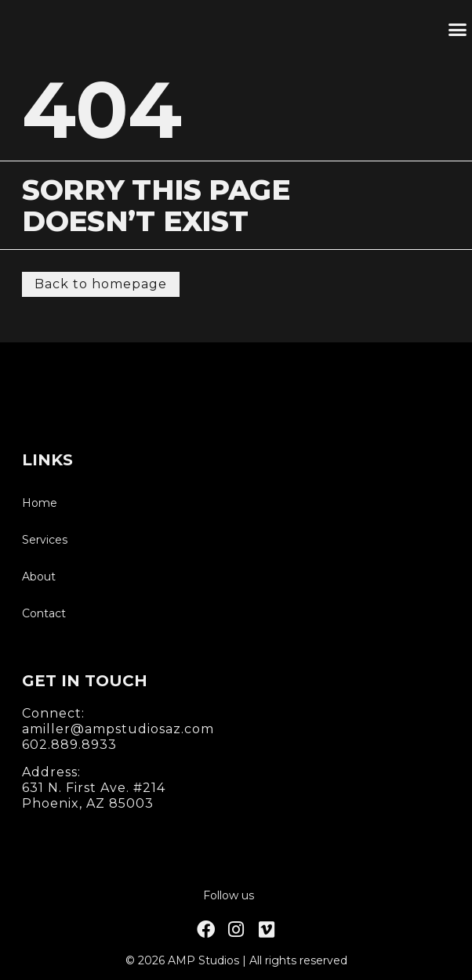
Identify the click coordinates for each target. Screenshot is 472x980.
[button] (457, 30)
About (39, 577)
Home (40, 503)
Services (45, 540)
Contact (44, 613)
